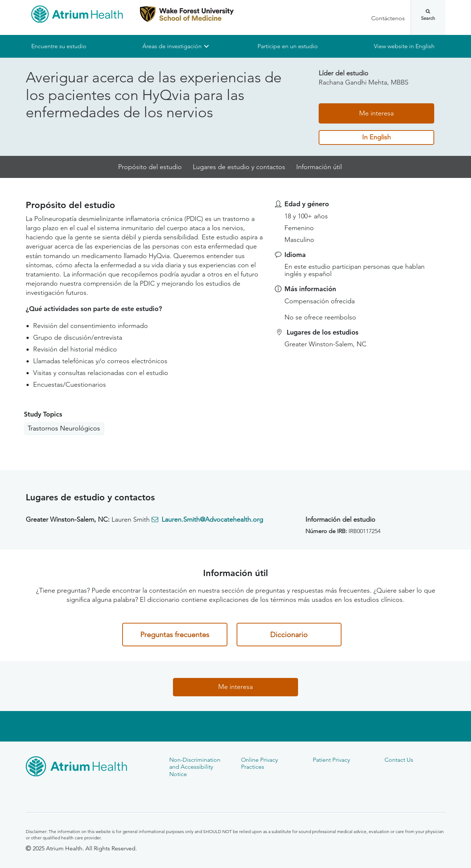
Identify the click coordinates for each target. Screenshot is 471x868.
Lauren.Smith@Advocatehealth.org (212, 519)
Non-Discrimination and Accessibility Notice (195, 767)
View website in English (404, 46)
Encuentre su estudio (59, 46)
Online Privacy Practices (259, 763)
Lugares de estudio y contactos (239, 167)
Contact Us (399, 760)
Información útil (319, 167)
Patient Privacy (331, 760)
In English (376, 137)
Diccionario (289, 635)
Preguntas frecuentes (175, 635)
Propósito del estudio (150, 167)
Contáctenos (388, 18)
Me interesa (376, 113)
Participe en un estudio (288, 46)
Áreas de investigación (172, 46)
